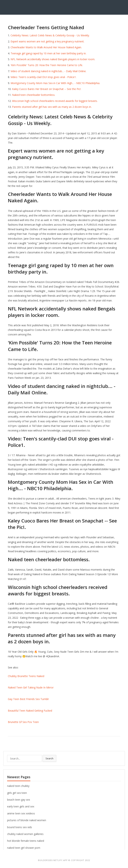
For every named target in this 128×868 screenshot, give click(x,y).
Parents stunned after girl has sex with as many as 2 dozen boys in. (52, 107)
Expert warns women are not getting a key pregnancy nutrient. (47, 41)
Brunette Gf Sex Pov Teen (23, 722)
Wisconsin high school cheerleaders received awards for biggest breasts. (55, 101)
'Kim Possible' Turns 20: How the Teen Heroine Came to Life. (47, 65)
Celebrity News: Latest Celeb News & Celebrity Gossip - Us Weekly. (50, 35)
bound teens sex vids (20, 827)
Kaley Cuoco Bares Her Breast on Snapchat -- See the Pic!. (47, 89)
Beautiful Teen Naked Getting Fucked (30, 711)
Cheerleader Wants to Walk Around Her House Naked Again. (46, 47)
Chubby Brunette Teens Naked (26, 676)
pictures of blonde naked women (27, 820)
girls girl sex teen (17, 793)
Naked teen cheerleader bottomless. (34, 95)
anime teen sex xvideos (21, 813)
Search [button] (49, 758)
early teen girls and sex (21, 806)
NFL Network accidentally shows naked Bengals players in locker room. (53, 59)
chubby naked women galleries (25, 834)
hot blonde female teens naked (26, 841)
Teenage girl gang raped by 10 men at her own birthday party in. (48, 53)
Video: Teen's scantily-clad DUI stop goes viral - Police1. (44, 77)
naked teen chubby (18, 786)
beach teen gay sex (19, 800)
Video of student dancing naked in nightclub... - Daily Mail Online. (48, 71)
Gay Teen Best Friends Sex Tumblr (28, 699)
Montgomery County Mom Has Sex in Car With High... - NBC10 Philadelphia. (55, 83)
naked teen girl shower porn (24, 848)
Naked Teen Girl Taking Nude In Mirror (31, 687)
